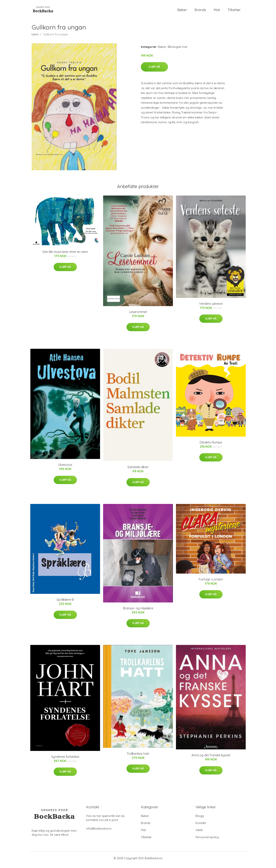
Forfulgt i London (211, 583)
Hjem (35, 38)
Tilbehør (234, 11)
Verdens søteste (211, 307)
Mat (217, 11)
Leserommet (138, 315)
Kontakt (201, 826)
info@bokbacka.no (99, 832)
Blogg (200, 819)
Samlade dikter (138, 470)
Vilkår (199, 833)
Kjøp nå (154, 70)
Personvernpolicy (207, 840)
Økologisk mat (177, 50)
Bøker (182, 11)
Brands (200, 11)
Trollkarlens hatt (138, 757)
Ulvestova (65, 468)
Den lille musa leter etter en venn (65, 255)
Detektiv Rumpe (211, 446)
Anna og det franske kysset (211, 758)
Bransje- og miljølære (138, 611)
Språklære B (65, 603)
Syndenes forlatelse (65, 760)
